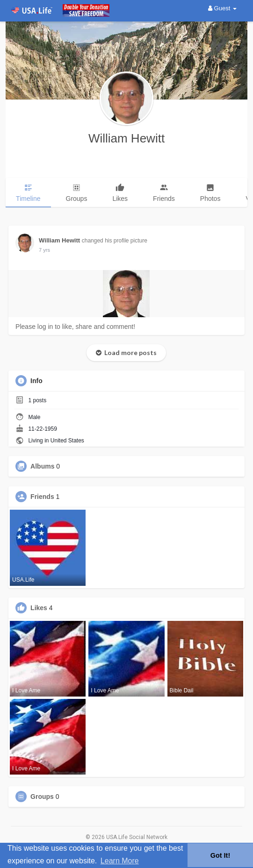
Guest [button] (222, 8)
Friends (42, 497)
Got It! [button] (220, 855)
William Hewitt (126, 138)
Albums (42, 466)
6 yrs (44, 250)
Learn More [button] (120, 861)
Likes (39, 608)
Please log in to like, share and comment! (75, 327)
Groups (42, 797)
